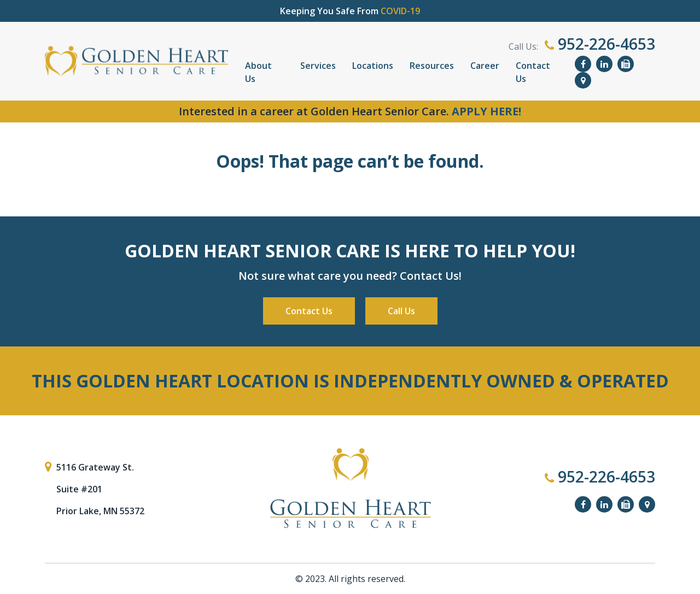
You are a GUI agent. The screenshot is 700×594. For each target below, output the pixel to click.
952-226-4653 (600, 44)
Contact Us (533, 72)
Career (485, 66)
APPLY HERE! (486, 111)
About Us (258, 72)
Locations (373, 66)
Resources (432, 66)
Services (318, 66)
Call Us (401, 311)
